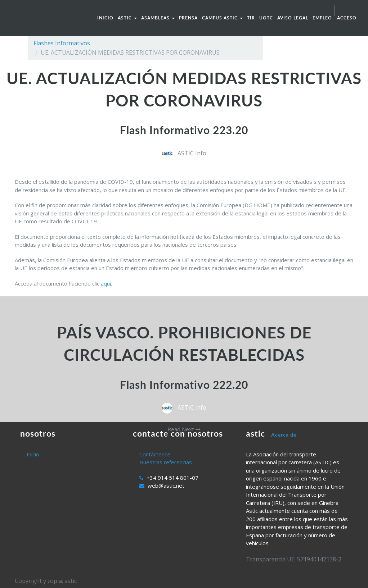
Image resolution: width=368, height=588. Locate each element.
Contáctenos (155, 454)
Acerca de (284, 435)
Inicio (33, 454)
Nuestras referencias (166, 462)
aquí (106, 283)
